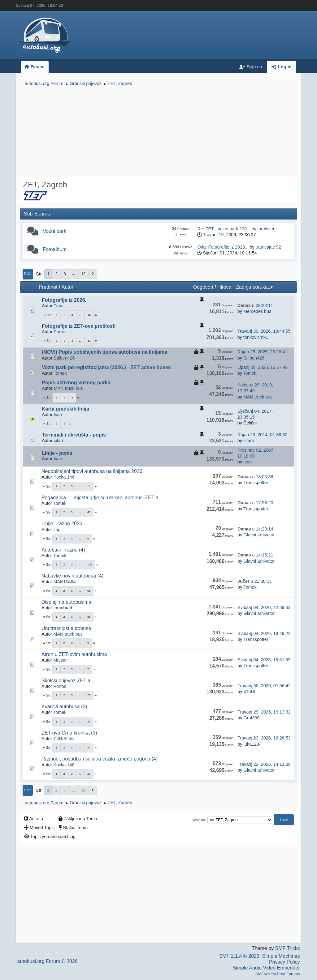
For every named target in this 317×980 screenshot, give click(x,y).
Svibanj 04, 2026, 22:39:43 (264, 607)
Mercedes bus (257, 311)
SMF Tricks (287, 948)
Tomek (60, 373)
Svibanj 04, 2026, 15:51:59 (264, 660)
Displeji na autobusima (66, 602)
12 (83, 274)
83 (89, 617)
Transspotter (256, 483)
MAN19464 (64, 582)
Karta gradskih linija (65, 409)
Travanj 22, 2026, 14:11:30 (264, 764)
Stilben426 (64, 358)
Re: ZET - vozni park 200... (224, 229)
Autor (67, 287)
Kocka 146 (64, 477)
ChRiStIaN (64, 739)
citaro (59, 441)
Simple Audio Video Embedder (266, 968)
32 (89, 722)
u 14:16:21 (255, 555)
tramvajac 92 (268, 247)
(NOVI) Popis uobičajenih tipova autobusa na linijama (104, 352)
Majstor (61, 660)
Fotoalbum (55, 249)
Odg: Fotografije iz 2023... (223, 247)
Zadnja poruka (254, 287)
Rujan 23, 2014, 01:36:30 (263, 435)
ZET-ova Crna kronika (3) (69, 733)
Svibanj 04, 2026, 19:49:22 (264, 633)
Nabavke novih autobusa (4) (72, 576)
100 (90, 565)
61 (89, 591)
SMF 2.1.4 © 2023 (239, 956)
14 (89, 486)
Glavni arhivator (259, 535)
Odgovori (203, 287)
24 (89, 748)
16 (89, 315)
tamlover (266, 229)
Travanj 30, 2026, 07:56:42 (264, 686)
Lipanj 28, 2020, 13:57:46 (263, 367)
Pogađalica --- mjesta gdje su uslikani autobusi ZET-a (100, 498)
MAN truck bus (68, 388)
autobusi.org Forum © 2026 (48, 961)
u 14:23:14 (255, 529)
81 (89, 341)
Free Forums (288, 974)
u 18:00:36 (255, 477)
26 (89, 695)
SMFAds (263, 974)
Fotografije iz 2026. (64, 300)
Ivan (58, 415)
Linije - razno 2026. (63, 524)
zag (57, 530)
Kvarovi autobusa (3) (64, 707)
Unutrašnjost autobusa (66, 628)
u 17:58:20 (255, 503)
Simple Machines (281, 956)
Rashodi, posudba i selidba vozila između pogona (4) (100, 759)
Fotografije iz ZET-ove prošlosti (79, 326)
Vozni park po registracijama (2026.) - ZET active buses (106, 367)
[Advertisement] (158, 132)
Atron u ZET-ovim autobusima (74, 654)
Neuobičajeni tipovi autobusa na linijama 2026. (93, 471)
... (74, 274)
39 (89, 774)
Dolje (28, 274)
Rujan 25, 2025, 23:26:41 (263, 352)
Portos (60, 332)
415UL (250, 692)
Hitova (224, 287)
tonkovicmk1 (256, 337)
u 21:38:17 (254, 581)
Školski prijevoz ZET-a (66, 681)
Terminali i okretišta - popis (74, 435)
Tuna (59, 306)
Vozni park (54, 231)
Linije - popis (57, 453)
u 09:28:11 (255, 305)
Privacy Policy (284, 962)
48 (89, 512)
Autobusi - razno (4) (63, 550)
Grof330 (251, 718)
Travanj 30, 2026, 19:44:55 (264, 331)
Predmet (48, 287)
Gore (28, 790)
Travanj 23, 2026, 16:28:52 (264, 738)
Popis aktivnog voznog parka (76, 383)
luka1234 (252, 744)
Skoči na (198, 820)
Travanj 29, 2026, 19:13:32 (264, 712)
